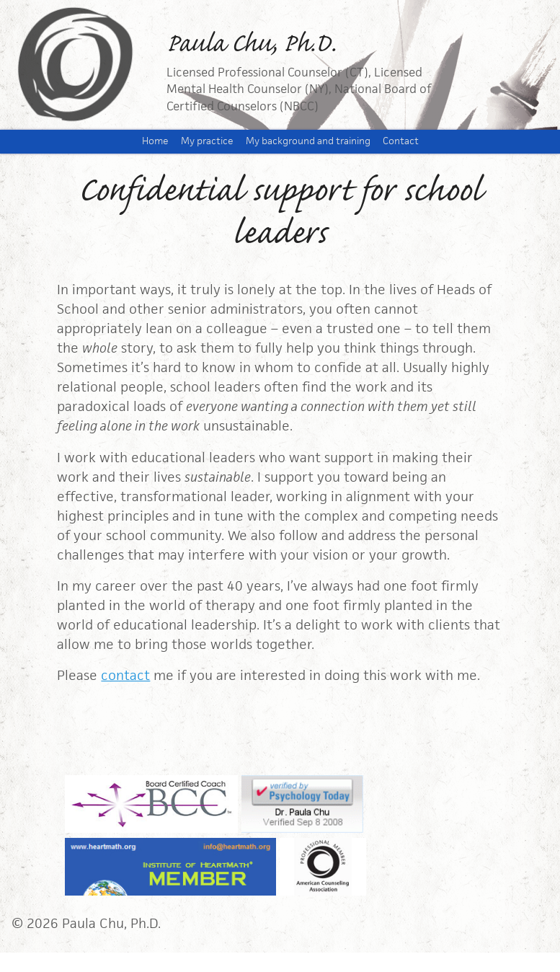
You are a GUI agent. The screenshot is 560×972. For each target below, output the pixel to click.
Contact (401, 141)
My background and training (308, 141)
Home (155, 141)
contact (125, 675)
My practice (207, 141)
